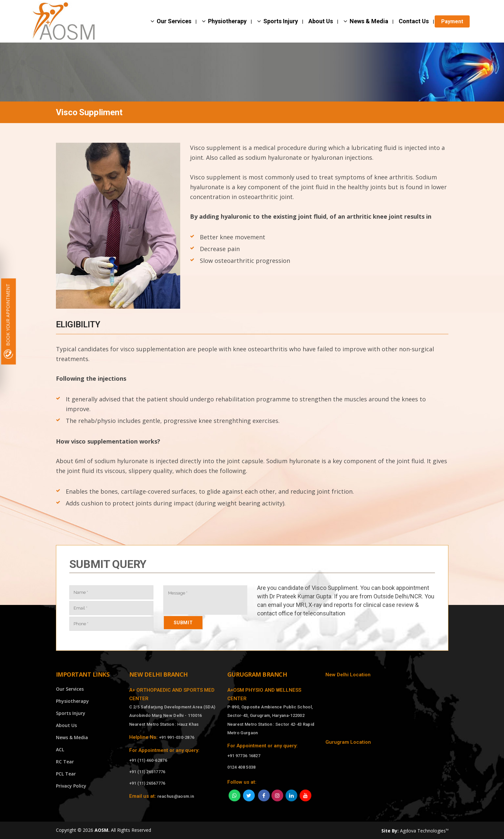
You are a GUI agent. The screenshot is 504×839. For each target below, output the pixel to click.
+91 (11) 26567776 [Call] (147, 783)
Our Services (70, 689)
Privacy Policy (71, 786)
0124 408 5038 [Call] (242, 767)
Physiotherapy (72, 701)
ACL (60, 749)
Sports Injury (71, 713)
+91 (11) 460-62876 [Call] (148, 760)
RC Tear (65, 762)
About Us (66, 725)
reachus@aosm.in (176, 796)
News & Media (72, 737)
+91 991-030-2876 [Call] (177, 737)
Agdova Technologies (424, 831)
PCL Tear (66, 774)
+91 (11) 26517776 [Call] (147, 772)
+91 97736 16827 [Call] (244, 756)
